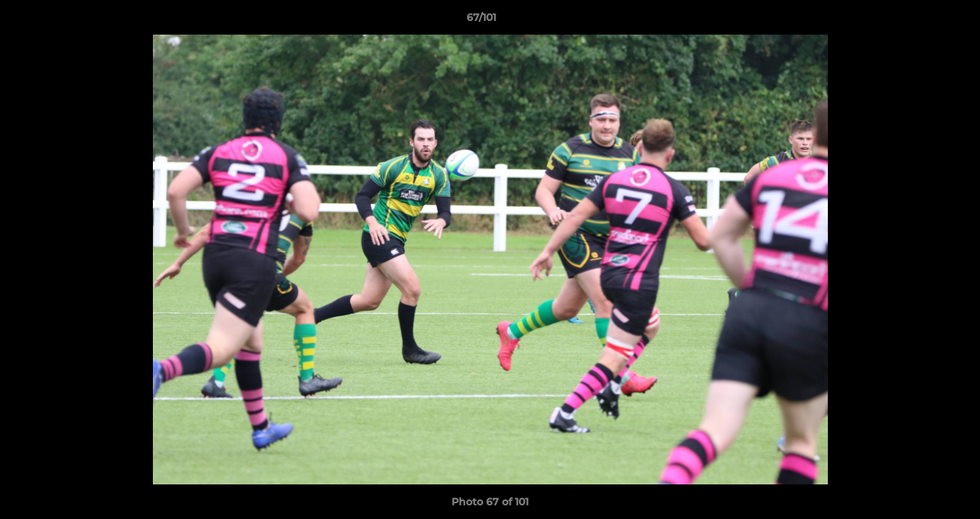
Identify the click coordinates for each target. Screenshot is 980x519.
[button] (919, 21)
